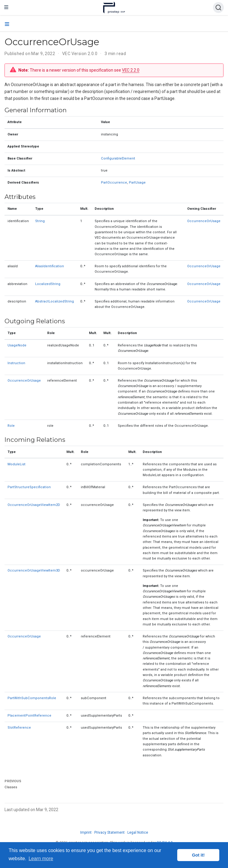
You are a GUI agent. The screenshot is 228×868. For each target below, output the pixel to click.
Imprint (86, 832)
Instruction (16, 363)
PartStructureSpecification (29, 487)
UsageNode (17, 345)
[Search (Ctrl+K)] (218, 8)
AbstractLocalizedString (55, 301)
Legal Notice (138, 832)
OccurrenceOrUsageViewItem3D (34, 570)
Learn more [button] (41, 859)
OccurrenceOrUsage (204, 221)
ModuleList (17, 464)
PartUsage (137, 183)
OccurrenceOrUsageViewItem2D (34, 505)
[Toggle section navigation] (7, 24)
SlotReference (19, 728)
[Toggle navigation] (6, 8)
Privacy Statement (109, 832)
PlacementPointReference (29, 716)
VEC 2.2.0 (131, 70)
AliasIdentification (50, 266)
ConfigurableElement (118, 158)
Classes (11, 787)
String (40, 221)
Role (11, 426)
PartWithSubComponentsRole (32, 698)
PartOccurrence (114, 183)
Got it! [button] (198, 855)
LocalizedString (48, 284)
